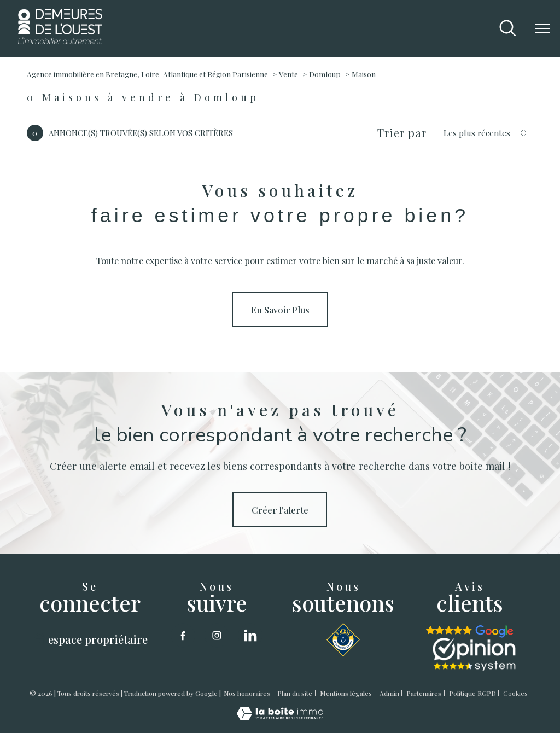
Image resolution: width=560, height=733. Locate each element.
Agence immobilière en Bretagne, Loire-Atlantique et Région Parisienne (147, 74)
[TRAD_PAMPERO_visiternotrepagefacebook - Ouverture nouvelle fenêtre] (183, 635)
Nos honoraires (247, 693)
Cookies (515, 694)
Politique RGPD (472, 693)
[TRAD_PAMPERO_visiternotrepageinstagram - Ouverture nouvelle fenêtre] (217, 635)
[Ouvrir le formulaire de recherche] (508, 29)
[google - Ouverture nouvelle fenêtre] (470, 632)
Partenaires (424, 693)
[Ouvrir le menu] (542, 28)
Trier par (402, 133)
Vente (288, 74)
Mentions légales (346, 693)
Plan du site (295, 693)
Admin (389, 693)
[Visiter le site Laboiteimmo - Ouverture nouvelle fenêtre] (280, 717)
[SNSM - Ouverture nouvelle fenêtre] (343, 640)
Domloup (325, 74)
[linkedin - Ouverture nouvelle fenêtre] (250, 635)
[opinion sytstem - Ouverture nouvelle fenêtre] (474, 655)
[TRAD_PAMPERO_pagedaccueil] (60, 40)
